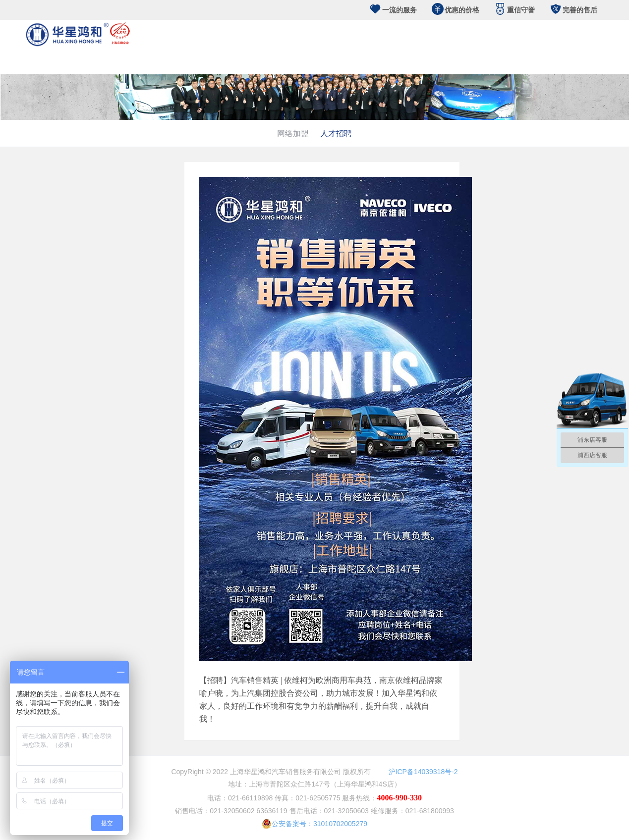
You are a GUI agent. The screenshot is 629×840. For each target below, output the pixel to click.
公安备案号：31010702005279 (314, 824)
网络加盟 (293, 133)
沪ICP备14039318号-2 (423, 772)
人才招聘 (336, 133)
